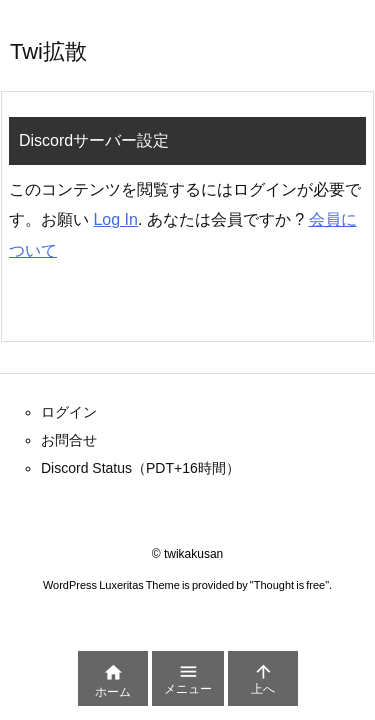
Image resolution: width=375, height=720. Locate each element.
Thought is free (289, 585)
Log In (115, 219)
